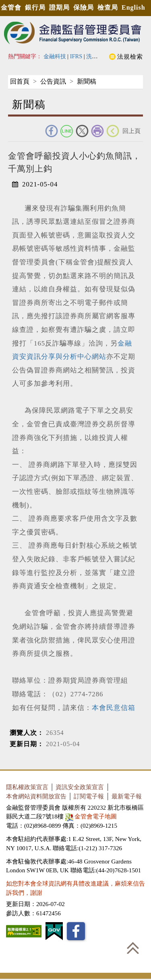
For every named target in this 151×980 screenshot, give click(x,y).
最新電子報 (127, 796)
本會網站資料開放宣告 (36, 796)
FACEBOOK (52, 131)
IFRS (76, 56)
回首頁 (20, 81)
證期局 (59, 7)
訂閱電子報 (89, 796)
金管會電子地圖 (92, 816)
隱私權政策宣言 (27, 787)
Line (67, 131)
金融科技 (55, 56)
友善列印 (97, 131)
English (133, 7)
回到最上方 (133, 948)
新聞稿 (87, 81)
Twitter (82, 131)
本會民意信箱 (114, 708)
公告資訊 (53, 81)
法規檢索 (130, 56)
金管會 (11, 7)
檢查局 (108, 7)
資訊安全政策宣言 (80, 787)
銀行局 (35, 7)
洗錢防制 (97, 56)
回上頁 (131, 131)
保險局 (84, 7)
